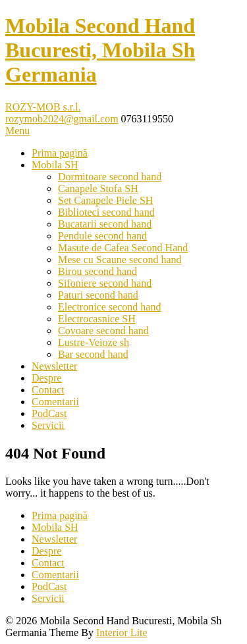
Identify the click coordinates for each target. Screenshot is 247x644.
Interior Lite (122, 632)
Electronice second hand (109, 307)
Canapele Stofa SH (98, 188)
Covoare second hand (103, 331)
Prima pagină (60, 153)
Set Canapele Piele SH (105, 200)
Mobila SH (55, 165)
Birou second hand (97, 271)
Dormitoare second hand (110, 177)
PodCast (49, 413)
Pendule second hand (102, 236)
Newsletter (54, 366)
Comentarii (55, 402)
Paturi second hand (98, 295)
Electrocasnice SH (97, 319)
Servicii (48, 425)
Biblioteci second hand (106, 212)
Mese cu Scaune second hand (120, 260)
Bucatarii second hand (105, 224)
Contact (48, 390)
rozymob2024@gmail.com (62, 119)
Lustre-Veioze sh (94, 342)
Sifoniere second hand (105, 283)
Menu (17, 131)
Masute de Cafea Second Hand (123, 248)
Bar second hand (93, 354)
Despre (46, 378)
